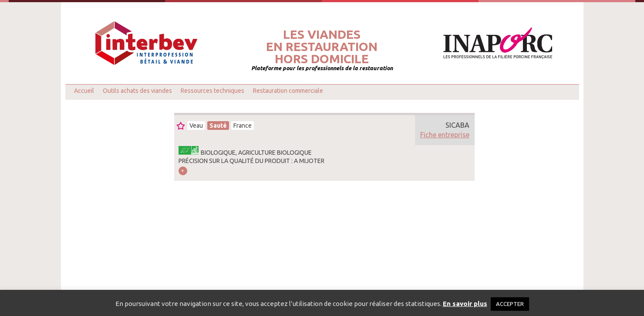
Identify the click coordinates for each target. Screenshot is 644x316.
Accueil (84, 91)
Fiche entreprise (445, 135)
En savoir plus (465, 304)
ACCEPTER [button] (510, 304)
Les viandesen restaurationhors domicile (322, 47)
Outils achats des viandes (137, 91)
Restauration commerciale (288, 91)
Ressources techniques (212, 91)
